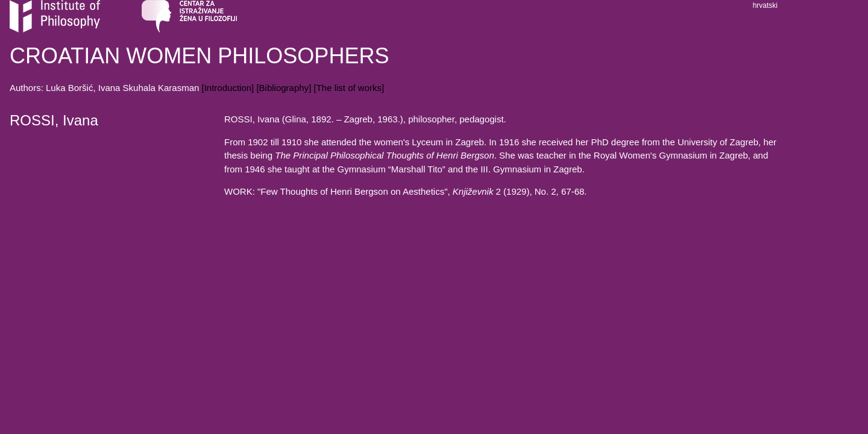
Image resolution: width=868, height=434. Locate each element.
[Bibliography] (284, 88)
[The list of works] (349, 88)
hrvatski (765, 5)
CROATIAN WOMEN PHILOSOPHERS (199, 56)
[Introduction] (228, 88)
